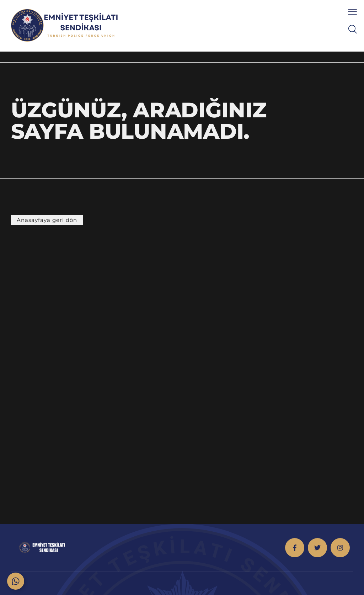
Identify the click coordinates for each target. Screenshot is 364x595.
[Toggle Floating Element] (16, 581)
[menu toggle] (352, 12)
